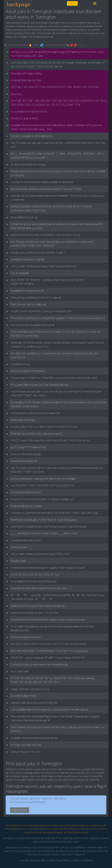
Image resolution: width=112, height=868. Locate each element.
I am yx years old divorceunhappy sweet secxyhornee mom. (44, 266)
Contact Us (76, 860)
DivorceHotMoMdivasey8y (26, 454)
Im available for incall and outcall (29, 112)
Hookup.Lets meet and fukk (26, 745)
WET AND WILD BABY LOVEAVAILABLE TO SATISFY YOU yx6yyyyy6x (50, 651)
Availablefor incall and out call (27, 291)
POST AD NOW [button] (20, 810)
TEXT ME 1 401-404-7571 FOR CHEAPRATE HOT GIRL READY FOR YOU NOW (55, 87)
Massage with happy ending (26, 73)
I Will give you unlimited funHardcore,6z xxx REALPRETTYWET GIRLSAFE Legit (54, 513)
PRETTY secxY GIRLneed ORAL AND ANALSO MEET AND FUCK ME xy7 (51, 440)
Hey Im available (20, 273)
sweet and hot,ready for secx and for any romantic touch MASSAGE (49, 527)
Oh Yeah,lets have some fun (26, 492)
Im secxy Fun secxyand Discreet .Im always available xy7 (42, 499)
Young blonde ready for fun (26, 540)
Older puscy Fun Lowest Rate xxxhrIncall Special (38, 606)
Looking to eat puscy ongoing (27, 259)
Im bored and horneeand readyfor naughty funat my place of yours (48, 568)
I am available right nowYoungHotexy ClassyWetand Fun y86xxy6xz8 (49, 710)
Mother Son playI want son (26, 637)
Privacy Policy (62, 860)
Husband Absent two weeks (26, 506)
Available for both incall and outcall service (34, 738)
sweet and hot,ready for (24, 461)
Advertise (88, 860)
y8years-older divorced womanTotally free (34, 703)
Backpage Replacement (41, 825)
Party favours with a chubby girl (29, 304)
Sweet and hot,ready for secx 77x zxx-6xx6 (35, 613)
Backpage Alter (38, 860)
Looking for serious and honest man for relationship (39, 665)
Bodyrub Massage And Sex (26, 80)
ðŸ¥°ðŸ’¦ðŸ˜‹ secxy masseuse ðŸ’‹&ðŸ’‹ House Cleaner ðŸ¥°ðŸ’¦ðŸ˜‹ (48, 658)
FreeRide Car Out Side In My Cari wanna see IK (36, 434)
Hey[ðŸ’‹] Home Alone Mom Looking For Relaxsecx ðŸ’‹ (41, 311)
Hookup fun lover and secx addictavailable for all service (42, 182)
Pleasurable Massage (23, 420)
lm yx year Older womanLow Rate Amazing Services (40, 385)
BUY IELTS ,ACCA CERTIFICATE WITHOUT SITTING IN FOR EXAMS (49, 644)
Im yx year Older (20, 671)
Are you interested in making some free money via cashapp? (44, 479)
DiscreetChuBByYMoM (23, 696)
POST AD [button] (72, 3)
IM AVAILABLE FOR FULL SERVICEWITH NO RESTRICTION (44, 427)
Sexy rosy (16, 94)
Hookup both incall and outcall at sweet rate (35, 413)
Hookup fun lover (20, 364)
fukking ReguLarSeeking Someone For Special (36, 298)
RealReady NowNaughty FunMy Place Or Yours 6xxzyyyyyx (44, 520)
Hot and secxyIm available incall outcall (33, 325)
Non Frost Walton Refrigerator (28, 371)
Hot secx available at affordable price (32, 136)
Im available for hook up (24, 217)
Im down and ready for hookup (28, 164)
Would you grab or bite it (24, 118)
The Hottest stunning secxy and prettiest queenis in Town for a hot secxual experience (58, 318)
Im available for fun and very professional (34, 581)
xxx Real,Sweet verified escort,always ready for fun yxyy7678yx (46, 189)
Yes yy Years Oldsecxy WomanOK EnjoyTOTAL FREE (40, 554)
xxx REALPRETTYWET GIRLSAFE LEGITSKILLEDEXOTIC (43, 486)
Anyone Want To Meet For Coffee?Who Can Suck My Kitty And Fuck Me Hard (54, 378)
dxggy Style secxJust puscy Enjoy (30, 689)
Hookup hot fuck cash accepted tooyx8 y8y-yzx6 (39, 588)
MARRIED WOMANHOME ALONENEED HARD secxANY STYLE (46, 235)
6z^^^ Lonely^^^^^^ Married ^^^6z (28, 447)
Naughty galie (18, 561)
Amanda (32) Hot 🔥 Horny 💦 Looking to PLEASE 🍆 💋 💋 (47, 45)
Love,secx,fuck (19, 547)
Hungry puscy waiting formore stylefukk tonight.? (38, 253)
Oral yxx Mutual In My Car (25, 752)
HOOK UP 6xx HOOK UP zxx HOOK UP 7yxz (35, 575)
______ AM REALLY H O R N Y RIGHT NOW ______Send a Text (44, 533)
